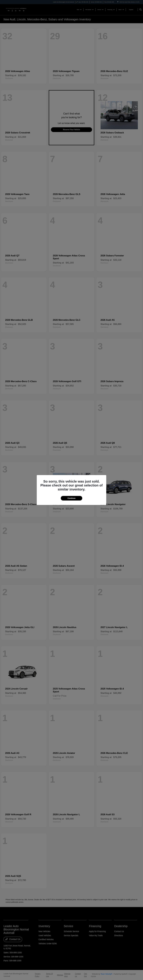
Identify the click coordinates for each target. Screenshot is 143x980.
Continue (71, 498)
